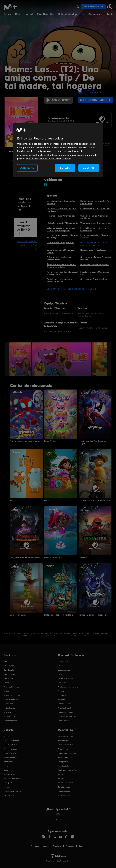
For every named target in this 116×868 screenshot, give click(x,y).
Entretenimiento (10, 721)
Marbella (62, 700)
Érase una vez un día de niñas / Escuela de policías (62, 266)
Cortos (6, 683)
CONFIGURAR (27, 168)
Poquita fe (62, 695)
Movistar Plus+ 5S (65, 757)
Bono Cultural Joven (66, 745)
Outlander (62, 683)
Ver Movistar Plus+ (65, 736)
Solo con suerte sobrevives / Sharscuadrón (60, 258)
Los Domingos (64, 662)
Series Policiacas (10, 704)
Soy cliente (58, 100)
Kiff (12, 501)
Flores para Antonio (66, 678)
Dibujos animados (65, 712)
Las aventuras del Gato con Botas (95, 501)
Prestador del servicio (40, 846)
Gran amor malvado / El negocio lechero (96, 258)
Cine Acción (8, 678)
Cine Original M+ (10, 666)
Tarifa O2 (62, 779)
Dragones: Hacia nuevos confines (26, 558)
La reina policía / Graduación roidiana (61, 202)
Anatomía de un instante (68, 687)
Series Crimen (9, 712)
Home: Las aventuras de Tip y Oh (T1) (24, 204)
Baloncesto (95, 14)
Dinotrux (83, 558)
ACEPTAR (89, 168)
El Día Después (10, 753)
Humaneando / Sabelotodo (93, 250)
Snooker (7, 787)
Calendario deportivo (71, 14)
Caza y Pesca (63, 721)
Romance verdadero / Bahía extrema (94, 237)
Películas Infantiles (11, 687)
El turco (61, 691)
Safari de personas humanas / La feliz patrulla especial (61, 229)
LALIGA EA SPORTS (11, 745)
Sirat (60, 674)
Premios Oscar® (65, 708)
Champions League (11, 741)
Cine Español (9, 670)
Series (7, 14)
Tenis (110, 14)
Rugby (6, 770)
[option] (20, 359)
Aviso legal (57, 846)
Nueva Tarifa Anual (66, 783)
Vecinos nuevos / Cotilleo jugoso (96, 223)
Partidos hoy (9, 795)
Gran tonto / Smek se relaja (93, 279)
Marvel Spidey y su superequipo (25, 441)
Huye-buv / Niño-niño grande (94, 265)
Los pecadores (64, 670)
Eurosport (8, 783)
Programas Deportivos (67, 716)
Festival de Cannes (66, 704)
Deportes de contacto (13, 779)
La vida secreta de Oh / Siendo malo (95, 273)
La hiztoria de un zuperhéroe (60, 242)
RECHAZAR (65, 168)
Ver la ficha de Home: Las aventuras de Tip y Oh (27, 245)
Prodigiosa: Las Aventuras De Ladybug (93, 442)
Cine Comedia (9, 674)
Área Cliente (63, 749)
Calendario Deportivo (12, 791)
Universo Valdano (11, 757)
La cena (61, 666)
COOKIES (82, 846)
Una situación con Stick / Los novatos (60, 251)
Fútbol (29, 14)
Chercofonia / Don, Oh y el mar (95, 208)
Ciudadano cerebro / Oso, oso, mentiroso (62, 210)
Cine (18, 14)
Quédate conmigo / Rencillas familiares (94, 217)
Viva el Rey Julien (18, 615)
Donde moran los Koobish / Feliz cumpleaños (96, 202)
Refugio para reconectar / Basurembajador (60, 280)
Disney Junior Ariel (53, 558)
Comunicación (64, 791)
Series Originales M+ (12, 695)
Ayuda (58, 817)
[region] (58, 150)
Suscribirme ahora (93, 7)
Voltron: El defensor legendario (94, 615)
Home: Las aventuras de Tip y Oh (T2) (24, 228)
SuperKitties (50, 441)
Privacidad (70, 846)
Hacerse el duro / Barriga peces (62, 216)
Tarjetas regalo (64, 787)
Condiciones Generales (68, 753)
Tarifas (61, 774)
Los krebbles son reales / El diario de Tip (93, 229)
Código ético (63, 762)
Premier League (10, 749)
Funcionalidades (65, 741)
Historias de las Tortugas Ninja (59, 615)
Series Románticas (11, 700)
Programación (64, 795)
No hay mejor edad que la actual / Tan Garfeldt (62, 273)
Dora (47, 501)
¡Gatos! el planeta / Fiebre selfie (62, 223)
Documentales (10, 716)
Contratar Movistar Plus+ (68, 770)
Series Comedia (10, 708)
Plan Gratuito (45, 14)
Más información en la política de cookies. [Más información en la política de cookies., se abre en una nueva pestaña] (49, 159)
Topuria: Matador (11, 774)
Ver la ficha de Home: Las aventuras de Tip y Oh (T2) (72, 289)
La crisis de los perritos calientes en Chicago (62, 237)
